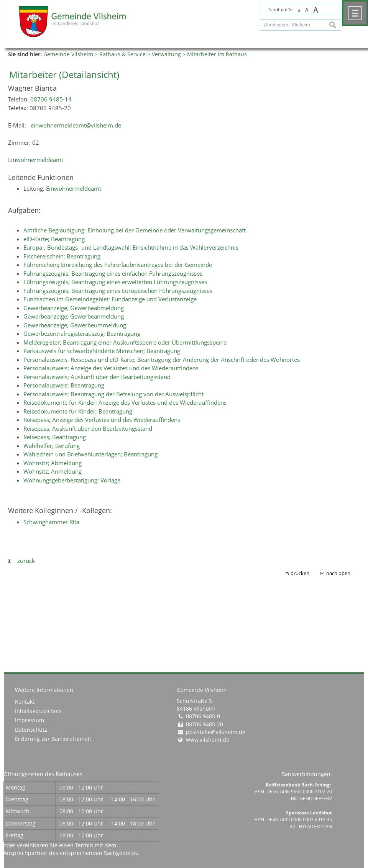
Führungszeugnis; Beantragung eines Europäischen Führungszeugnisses (118, 291)
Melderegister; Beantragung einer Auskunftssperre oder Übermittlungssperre (125, 342)
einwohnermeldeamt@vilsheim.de (76, 125)
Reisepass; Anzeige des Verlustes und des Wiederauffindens (102, 420)
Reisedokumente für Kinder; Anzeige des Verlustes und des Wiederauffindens (125, 402)
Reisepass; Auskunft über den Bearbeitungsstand (88, 428)
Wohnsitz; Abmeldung (53, 463)
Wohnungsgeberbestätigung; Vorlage (72, 480)
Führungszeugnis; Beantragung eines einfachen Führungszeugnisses (113, 273)
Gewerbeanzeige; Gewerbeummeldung (75, 325)
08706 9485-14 (51, 99)
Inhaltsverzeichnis (38, 711)
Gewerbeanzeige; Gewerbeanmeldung (74, 316)
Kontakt (25, 702)
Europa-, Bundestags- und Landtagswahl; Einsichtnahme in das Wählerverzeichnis (131, 247)
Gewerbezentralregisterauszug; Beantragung (82, 333)
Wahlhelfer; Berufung (52, 446)
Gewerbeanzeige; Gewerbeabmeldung (74, 308)
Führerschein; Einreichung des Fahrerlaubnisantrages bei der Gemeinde (118, 265)
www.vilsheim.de (208, 740)
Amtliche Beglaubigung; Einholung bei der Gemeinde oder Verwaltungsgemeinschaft (135, 230)
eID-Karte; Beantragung (54, 239)
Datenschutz (31, 730)
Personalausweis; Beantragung (64, 385)
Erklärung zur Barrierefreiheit (53, 739)
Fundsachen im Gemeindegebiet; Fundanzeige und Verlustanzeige (110, 299)
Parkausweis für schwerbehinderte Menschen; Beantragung (102, 351)
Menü (355, 13)
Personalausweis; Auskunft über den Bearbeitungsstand (97, 377)
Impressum (30, 720)
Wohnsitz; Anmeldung (53, 471)
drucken (300, 573)
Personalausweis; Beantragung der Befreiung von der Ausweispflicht (113, 394)
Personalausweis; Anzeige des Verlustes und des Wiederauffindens (111, 368)
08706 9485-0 (203, 716)
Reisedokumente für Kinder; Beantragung (78, 411)
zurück (21, 561)
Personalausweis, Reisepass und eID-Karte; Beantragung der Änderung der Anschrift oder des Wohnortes (162, 360)
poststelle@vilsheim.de (216, 732)
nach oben (338, 573)
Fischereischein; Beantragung (62, 256)
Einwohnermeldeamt (36, 160)
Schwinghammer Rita (51, 522)
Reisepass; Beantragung (55, 437)
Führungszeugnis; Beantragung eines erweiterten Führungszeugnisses (115, 282)
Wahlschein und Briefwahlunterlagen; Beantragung (90, 454)
